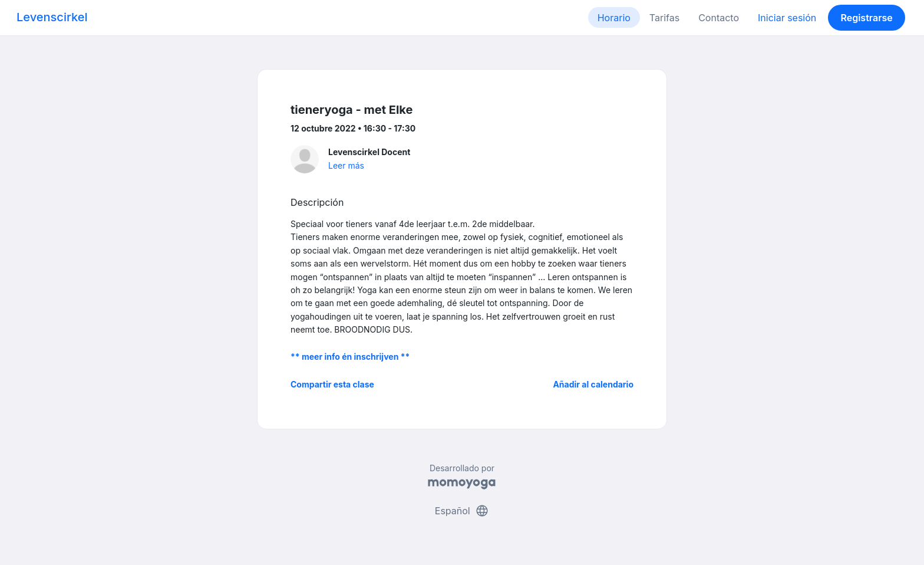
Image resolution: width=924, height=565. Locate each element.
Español (462, 511)
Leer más (346, 165)
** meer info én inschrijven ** (350, 357)
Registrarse (866, 18)
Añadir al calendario (593, 384)
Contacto (719, 18)
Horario (614, 18)
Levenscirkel (52, 17)
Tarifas (664, 18)
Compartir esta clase (332, 384)
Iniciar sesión (787, 18)
